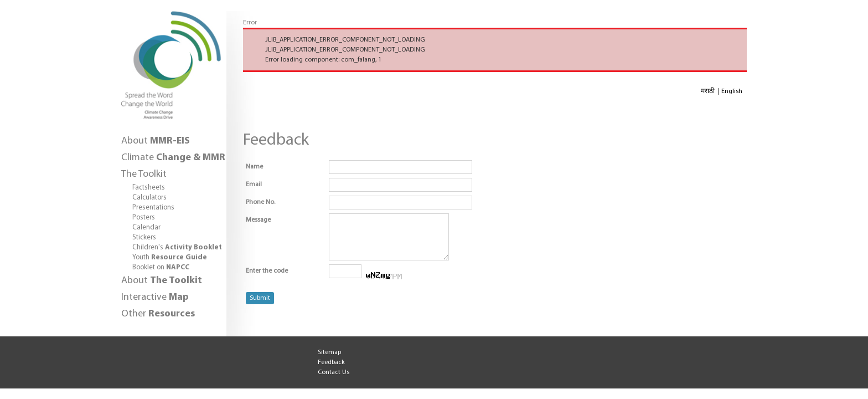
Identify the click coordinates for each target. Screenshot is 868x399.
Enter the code (267, 279)
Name (254, 167)
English (732, 91)
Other (158, 314)
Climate (173, 158)
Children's (177, 247)
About (156, 141)
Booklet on (161, 267)
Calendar (146, 227)
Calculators (149, 198)
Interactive (155, 297)
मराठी (709, 91)
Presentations (153, 208)
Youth (170, 257)
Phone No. (260, 202)
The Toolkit (144, 174)
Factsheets (149, 188)
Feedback (331, 362)
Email (254, 185)
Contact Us (334, 372)
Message (258, 220)
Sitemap (329, 352)
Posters (144, 218)
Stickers (144, 237)
